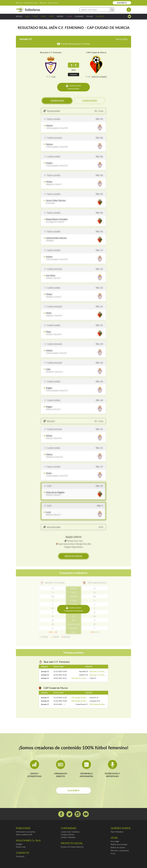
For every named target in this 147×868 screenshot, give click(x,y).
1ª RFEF (35, 16)
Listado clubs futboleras (70, 832)
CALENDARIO (79, 16)
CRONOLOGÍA (57, 101)
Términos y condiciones (120, 850)
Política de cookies (118, 847)
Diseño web (21, 847)
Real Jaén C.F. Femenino (51, 52)
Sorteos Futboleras (68, 837)
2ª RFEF (43, 16)
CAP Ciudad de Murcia (96, 52)
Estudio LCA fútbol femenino (72, 847)
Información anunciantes (26, 832)
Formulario (20, 856)
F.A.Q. (113, 854)
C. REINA (69, 16)
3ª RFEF (51, 16)
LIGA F (27, 16)
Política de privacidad (119, 844)
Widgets (19, 844)
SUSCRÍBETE (122, 3)
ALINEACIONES (90, 101)
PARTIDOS (60, 16)
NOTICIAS (19, 16)
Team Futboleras (117, 832)
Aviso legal (115, 841)
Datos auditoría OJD (24, 834)
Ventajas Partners (68, 834)
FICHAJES (90, 16)
